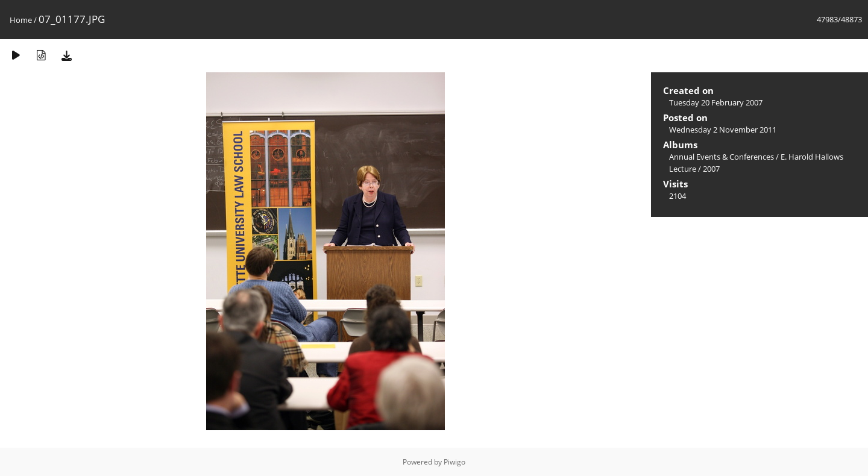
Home (21, 20)
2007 (711, 169)
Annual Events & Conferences (722, 157)
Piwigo (454, 462)
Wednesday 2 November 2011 (723, 130)
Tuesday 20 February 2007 (716, 102)
